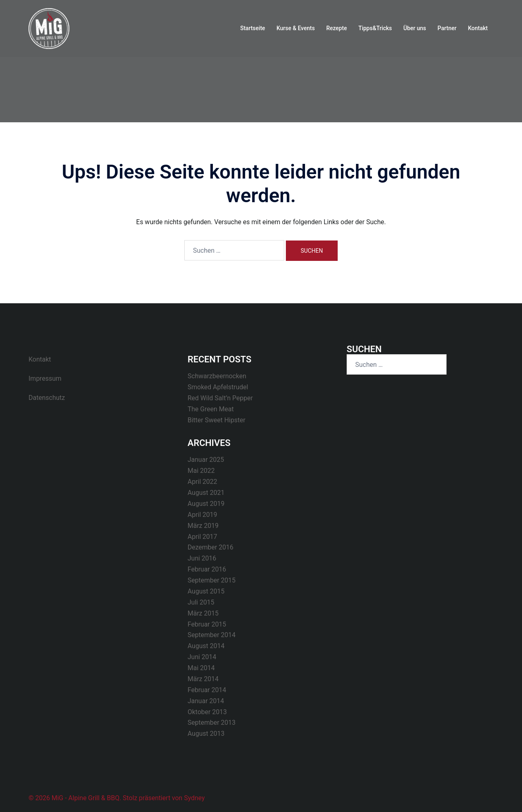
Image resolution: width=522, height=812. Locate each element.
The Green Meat (211, 409)
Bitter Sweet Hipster (217, 420)
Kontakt (478, 28)
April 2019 (202, 515)
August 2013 (206, 734)
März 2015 (203, 613)
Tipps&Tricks (375, 28)
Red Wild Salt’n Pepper (220, 398)
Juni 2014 (202, 657)
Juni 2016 (202, 558)
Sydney (194, 798)
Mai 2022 (201, 471)
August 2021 (206, 493)
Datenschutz (47, 398)
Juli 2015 (201, 602)
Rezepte (337, 28)
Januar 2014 (206, 701)
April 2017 (202, 537)
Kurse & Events (296, 28)
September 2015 (212, 580)
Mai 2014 (201, 668)
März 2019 (203, 526)
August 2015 (206, 591)
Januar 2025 (206, 460)
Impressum (45, 378)
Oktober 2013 (207, 712)
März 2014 (203, 679)
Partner (447, 28)
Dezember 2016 (210, 547)
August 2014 (206, 646)
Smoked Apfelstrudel (218, 387)
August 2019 (206, 504)
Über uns (415, 28)
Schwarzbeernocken (217, 376)
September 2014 (212, 635)
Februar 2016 (207, 569)
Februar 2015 (207, 624)
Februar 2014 (207, 690)
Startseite (253, 28)
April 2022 (202, 482)
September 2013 (212, 723)
